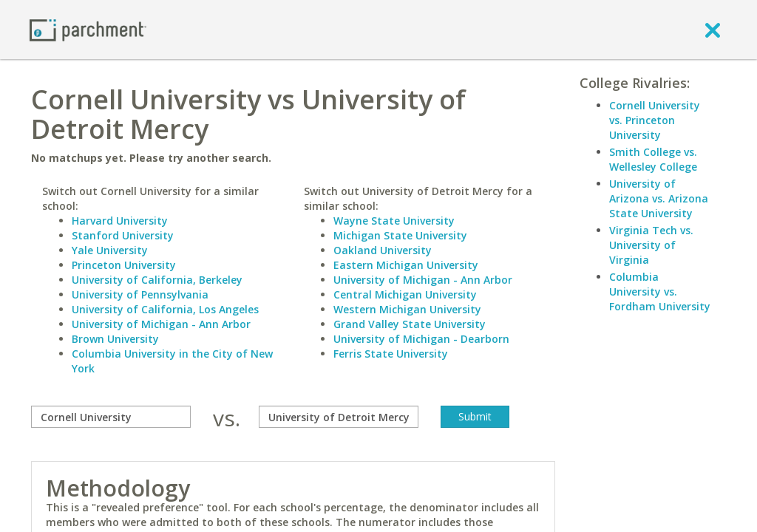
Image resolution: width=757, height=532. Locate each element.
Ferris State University (391, 354)
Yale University (110, 250)
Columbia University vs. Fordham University (660, 291)
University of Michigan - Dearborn (421, 339)
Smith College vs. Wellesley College (653, 159)
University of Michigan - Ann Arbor (161, 324)
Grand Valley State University (410, 324)
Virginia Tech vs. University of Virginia (651, 245)
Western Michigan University (407, 309)
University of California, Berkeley (157, 280)
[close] (713, 30)
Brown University (115, 339)
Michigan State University (400, 235)
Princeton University (124, 265)
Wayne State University (394, 221)
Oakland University (383, 250)
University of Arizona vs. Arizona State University (659, 198)
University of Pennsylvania (140, 294)
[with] (339, 417)
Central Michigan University (405, 294)
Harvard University (120, 221)
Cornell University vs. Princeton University (655, 120)
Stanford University (123, 235)
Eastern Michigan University (406, 265)
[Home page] (88, 29)
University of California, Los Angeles (165, 309)
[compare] (111, 417)
